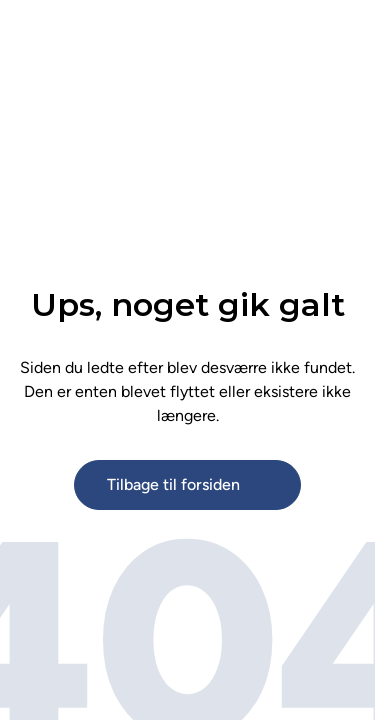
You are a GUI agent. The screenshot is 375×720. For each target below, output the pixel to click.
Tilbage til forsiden (173, 484)
